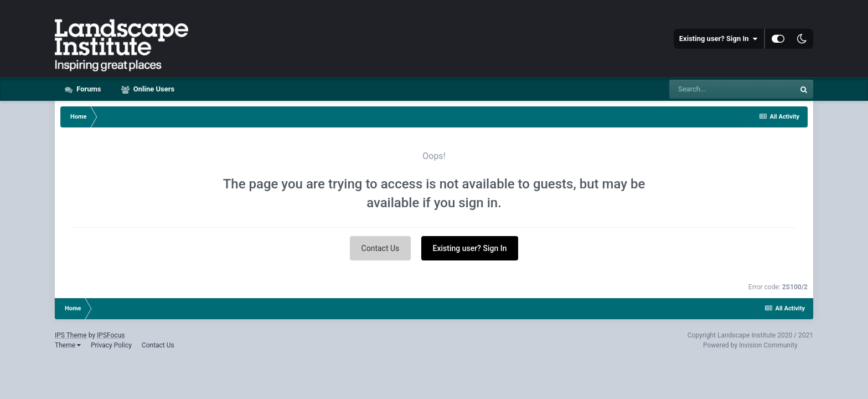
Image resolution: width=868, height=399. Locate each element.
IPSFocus (111, 335)
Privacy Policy (111, 345)
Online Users (153, 89)
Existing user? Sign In (718, 39)
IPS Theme (71, 335)
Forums (88, 89)
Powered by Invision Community (750, 345)
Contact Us (381, 248)
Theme (68, 345)
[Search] (732, 89)
